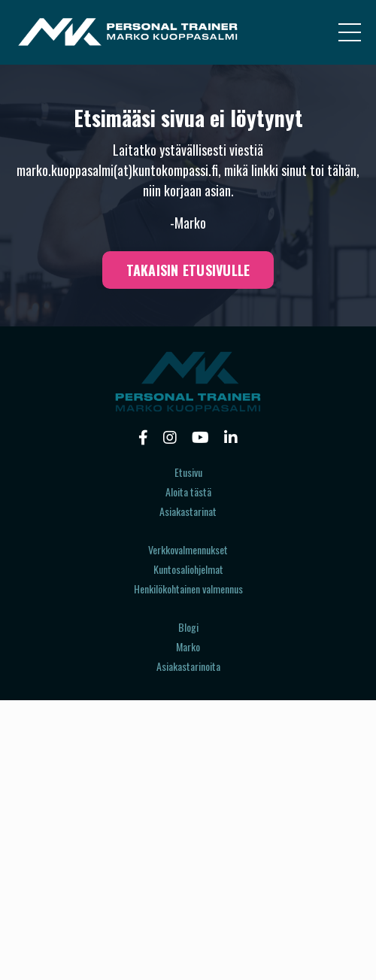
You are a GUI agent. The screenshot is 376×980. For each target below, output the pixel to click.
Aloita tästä (188, 492)
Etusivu (188, 472)
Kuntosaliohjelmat (188, 569)
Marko (188, 646)
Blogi (188, 627)
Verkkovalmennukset (188, 549)
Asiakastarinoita (188, 666)
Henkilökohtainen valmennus (188, 589)
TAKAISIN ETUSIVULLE (188, 270)
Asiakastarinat (188, 511)
